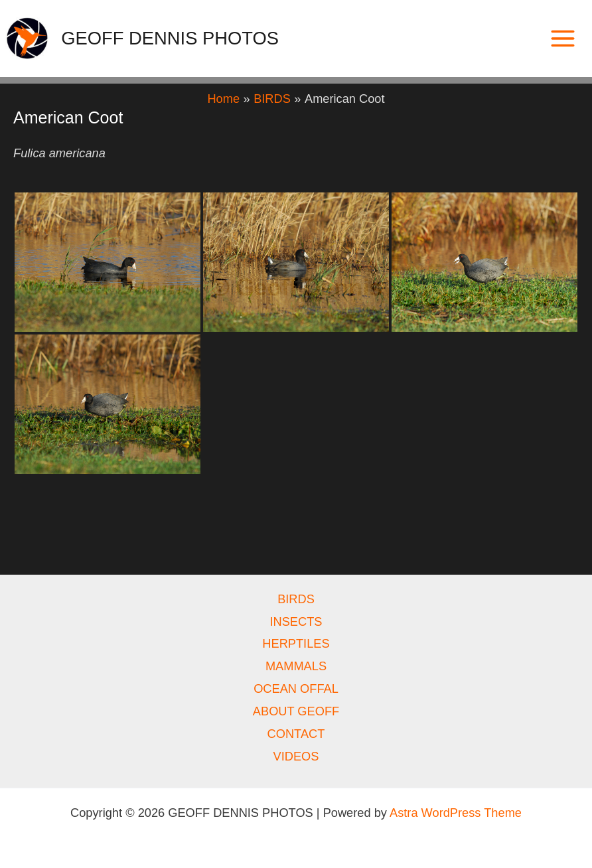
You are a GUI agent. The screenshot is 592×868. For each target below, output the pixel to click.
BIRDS (296, 599)
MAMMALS (296, 666)
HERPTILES (296, 643)
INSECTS (296, 621)
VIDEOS (296, 756)
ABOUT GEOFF (296, 711)
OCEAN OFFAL (296, 688)
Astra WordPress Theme (456, 813)
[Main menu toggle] (563, 38)
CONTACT (296, 734)
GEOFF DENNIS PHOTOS (170, 38)
